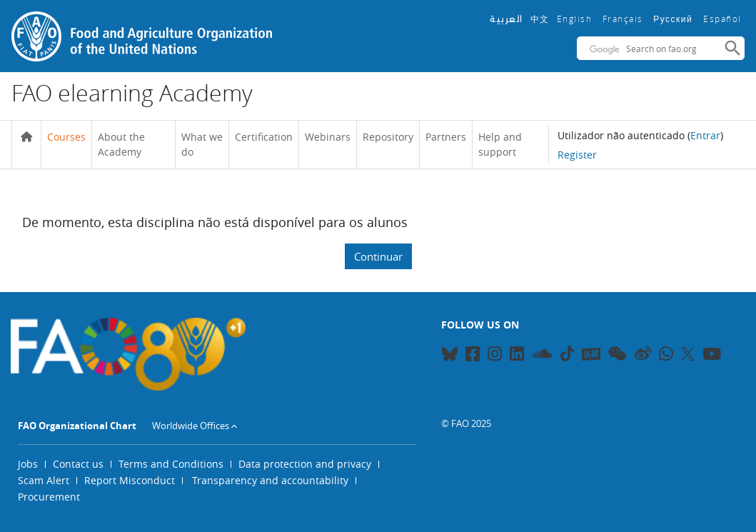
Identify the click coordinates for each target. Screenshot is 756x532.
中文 (540, 19)
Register (577, 155)
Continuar (378, 256)
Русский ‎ (675, 19)
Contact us (78, 464)
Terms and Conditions (171, 464)
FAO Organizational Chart (77, 426)
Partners (446, 137)
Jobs (28, 464)
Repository (388, 137)
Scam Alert (44, 480)
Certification (264, 137)
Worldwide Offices (191, 426)
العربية (506, 19)
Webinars (328, 137)
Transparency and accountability (270, 480)
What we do (202, 145)
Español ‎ (724, 19)
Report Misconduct (130, 480)
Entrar (705, 135)
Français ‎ (625, 19)
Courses (66, 137)
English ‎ (576, 19)
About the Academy (121, 145)
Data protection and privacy (305, 464)
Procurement (49, 497)
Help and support (500, 145)
